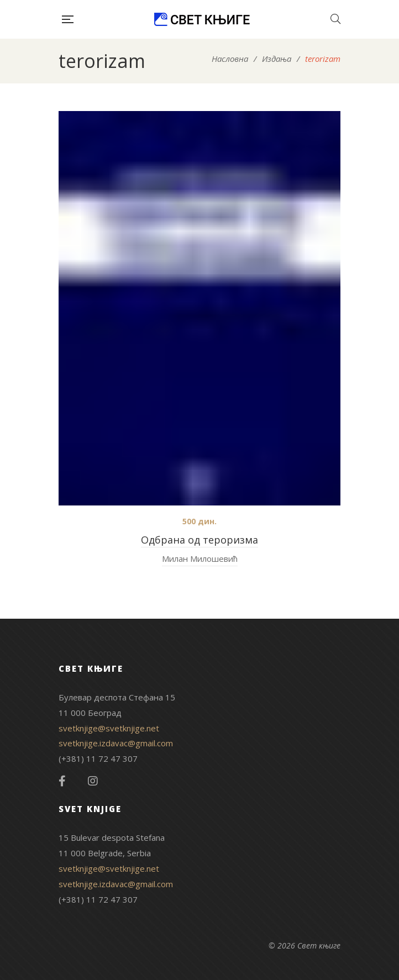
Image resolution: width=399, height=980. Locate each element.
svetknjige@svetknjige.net (109, 728)
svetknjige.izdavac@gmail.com (116, 743)
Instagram (93, 781)
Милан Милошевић (200, 559)
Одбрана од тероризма (200, 540)
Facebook (62, 781)
